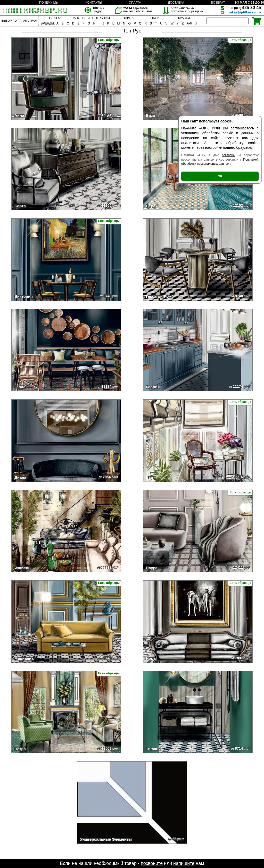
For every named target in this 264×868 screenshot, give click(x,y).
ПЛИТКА (55, 18)
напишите (184, 863)
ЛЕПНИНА (126, 18)
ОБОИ (155, 18)
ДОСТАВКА (176, 3)
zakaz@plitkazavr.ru (245, 12)
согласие (228, 155)
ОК (220, 176)
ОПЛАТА (135, 3)
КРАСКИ (184, 18)
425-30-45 (246, 8)
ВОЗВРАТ (218, 3)
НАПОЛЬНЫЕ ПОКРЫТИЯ (91, 18)
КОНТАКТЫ (94, 3)
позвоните (152, 863)
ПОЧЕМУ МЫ (49, 3)
